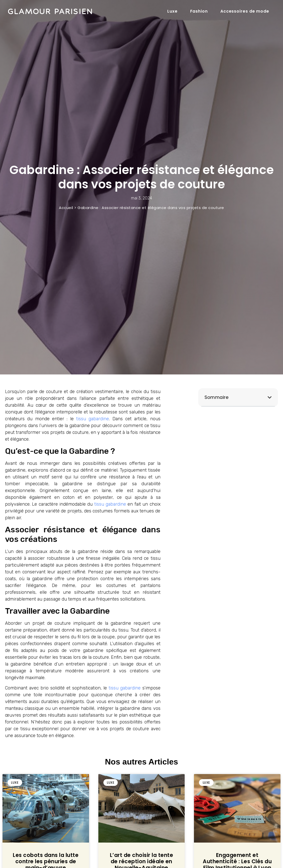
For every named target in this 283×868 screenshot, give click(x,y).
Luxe (172, 11)
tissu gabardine (93, 419)
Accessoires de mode (245, 11)
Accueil (66, 208)
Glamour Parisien (50, 11)
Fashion (199, 11)
